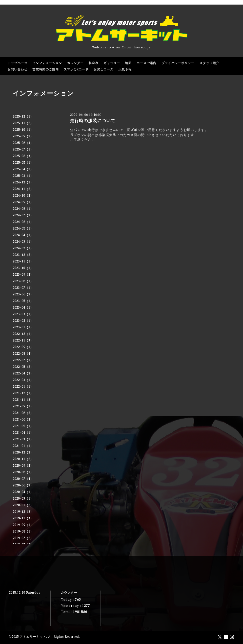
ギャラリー (112, 63)
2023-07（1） (23, 288)
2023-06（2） (23, 294)
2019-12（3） (23, 512)
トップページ (17, 63)
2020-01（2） (23, 505)
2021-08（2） (23, 413)
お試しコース (104, 69)
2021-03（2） (23, 439)
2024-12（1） (23, 182)
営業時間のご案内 (46, 69)
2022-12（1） (23, 334)
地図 (128, 63)
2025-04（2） (23, 169)
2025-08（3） (23, 143)
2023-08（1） (23, 281)
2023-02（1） (23, 321)
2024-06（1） (23, 222)
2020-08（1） (23, 472)
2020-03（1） (23, 499)
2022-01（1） (23, 387)
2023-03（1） (23, 314)
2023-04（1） (23, 308)
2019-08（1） (23, 532)
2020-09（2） (23, 466)
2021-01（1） (23, 446)
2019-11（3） (23, 518)
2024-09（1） (23, 202)
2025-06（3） (23, 156)
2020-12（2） (23, 452)
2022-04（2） (23, 373)
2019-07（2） (23, 538)
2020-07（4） (23, 479)
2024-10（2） (23, 196)
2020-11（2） (23, 459)
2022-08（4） (23, 354)
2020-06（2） (23, 485)
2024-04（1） (23, 235)
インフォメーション (47, 63)
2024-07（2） (23, 215)
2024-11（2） (23, 189)
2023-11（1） (23, 261)
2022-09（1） (23, 347)
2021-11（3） (23, 400)
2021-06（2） (23, 420)
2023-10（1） (23, 268)
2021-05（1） (23, 426)
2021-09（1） (23, 406)
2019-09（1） (23, 525)
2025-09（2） (23, 136)
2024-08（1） (23, 209)
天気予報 (125, 69)
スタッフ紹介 (209, 63)
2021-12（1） (23, 393)
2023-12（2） (23, 255)
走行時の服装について (93, 121)
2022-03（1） (23, 380)
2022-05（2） (23, 367)
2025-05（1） (23, 163)
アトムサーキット (33, 637)
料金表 (94, 63)
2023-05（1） (23, 301)
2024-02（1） (23, 248)
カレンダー (75, 63)
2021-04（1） (23, 433)
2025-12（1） (23, 117)
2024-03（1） (23, 242)
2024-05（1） (23, 229)
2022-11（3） (23, 340)
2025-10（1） (23, 130)
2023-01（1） (23, 327)
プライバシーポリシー (178, 63)
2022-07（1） (23, 360)
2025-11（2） (23, 123)
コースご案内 (147, 63)
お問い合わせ (17, 69)
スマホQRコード (76, 69)
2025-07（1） (23, 149)
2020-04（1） (23, 492)
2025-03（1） (23, 176)
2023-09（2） (23, 275)
